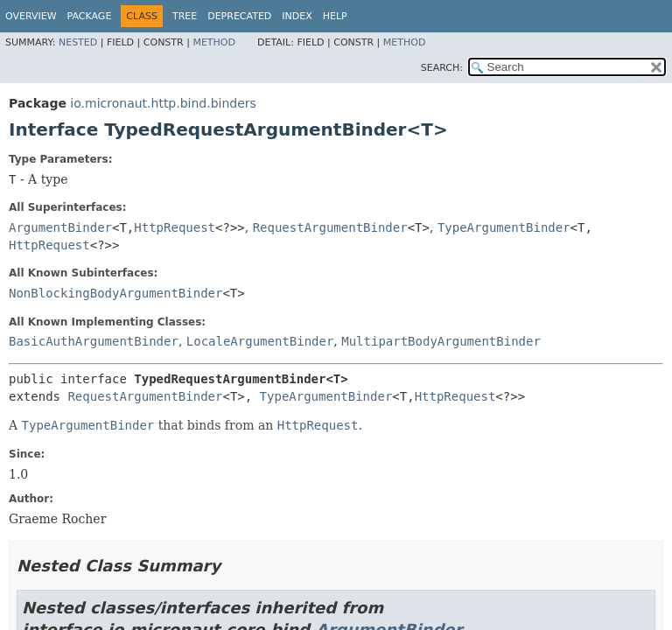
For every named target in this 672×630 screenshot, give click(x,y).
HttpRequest (175, 227)
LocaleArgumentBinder (260, 341)
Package (90, 16)
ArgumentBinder (60, 227)
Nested (78, 42)
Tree (185, 16)
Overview (31, 16)
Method (214, 42)
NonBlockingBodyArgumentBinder (115, 293)
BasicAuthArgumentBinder (94, 341)
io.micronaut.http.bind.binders (163, 103)
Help (335, 16)
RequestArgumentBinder (330, 227)
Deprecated (239, 16)
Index (297, 16)
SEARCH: (442, 68)
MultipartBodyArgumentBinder (441, 341)
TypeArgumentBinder (504, 227)
